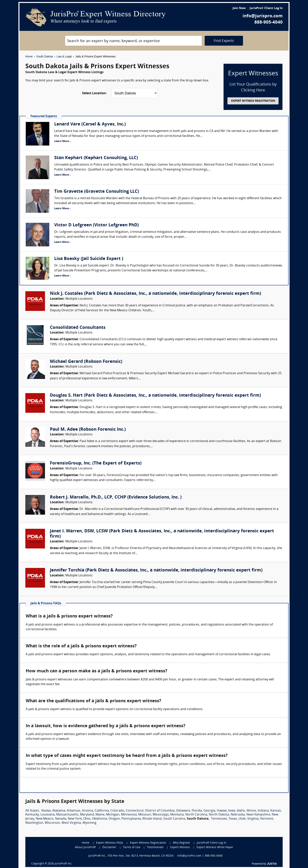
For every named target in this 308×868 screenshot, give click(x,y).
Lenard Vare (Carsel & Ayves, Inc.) (90, 124)
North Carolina (196, 815)
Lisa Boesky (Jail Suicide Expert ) (89, 259)
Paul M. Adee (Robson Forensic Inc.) (88, 430)
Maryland (87, 815)
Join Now (239, 8)
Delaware (183, 811)
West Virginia (71, 823)
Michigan (113, 815)
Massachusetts (67, 815)
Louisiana (48, 815)
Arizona (88, 811)
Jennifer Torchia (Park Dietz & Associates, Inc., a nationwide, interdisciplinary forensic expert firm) (156, 570)
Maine (100, 815)
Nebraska (238, 815)
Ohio (87, 819)
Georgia (209, 811)
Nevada (61, 819)
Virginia (253, 819)
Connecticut (135, 811)
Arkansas (74, 811)
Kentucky (32, 815)
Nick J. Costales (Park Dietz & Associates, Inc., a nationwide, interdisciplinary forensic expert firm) (155, 294)
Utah (242, 819)
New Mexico (45, 819)
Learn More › (62, 141)
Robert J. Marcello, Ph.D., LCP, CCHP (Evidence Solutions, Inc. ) (116, 497)
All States (32, 811)
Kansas (276, 811)
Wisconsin (52, 823)
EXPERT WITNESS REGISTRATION (253, 101)
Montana (177, 815)
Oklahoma (99, 819)
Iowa (232, 811)
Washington (34, 823)
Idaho (241, 811)
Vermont (267, 819)
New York (75, 819)
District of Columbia (160, 811)
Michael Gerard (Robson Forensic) (86, 362)
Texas (233, 819)
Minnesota (129, 815)
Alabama (59, 811)
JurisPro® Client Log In (266, 8)
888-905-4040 (269, 23)
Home (29, 56)
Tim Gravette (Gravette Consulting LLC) (97, 192)
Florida (197, 811)
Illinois (251, 811)
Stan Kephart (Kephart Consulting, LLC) (96, 158)
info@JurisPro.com (189, 856)
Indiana (263, 811)
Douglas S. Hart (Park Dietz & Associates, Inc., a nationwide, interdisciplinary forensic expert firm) (155, 396)
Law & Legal (64, 56)
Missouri (145, 815)
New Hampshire (258, 815)
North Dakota (219, 815)
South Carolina (174, 819)
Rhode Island (152, 819)
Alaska (46, 811)
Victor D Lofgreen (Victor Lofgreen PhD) (96, 225)
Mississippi (161, 815)
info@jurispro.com (263, 16)
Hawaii (222, 811)
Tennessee (219, 819)
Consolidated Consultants (78, 328)
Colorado (117, 811)
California (102, 811)
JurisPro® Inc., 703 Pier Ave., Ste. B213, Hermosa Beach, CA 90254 (131, 856)
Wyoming (89, 823)
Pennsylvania (131, 819)
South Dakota (45, 56)
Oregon (114, 819)
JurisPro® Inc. (63, 864)
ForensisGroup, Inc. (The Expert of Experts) (96, 463)
